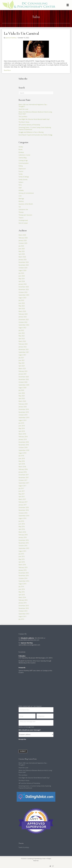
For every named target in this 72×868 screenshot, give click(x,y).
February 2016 (23, 535)
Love (20, 196)
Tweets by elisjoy (24, 847)
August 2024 (22, 270)
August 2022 (22, 328)
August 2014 (22, 584)
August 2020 (22, 388)
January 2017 (23, 505)
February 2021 (23, 371)
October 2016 (23, 513)
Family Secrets (23, 180)
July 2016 (21, 521)
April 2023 (22, 309)
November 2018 (24, 445)
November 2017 (24, 478)
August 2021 (22, 355)
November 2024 (24, 265)
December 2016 (24, 507)
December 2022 (24, 320)
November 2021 (24, 349)
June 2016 (22, 524)
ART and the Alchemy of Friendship (29, 125)
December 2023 (24, 287)
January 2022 (23, 347)
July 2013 (21, 619)
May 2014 (22, 592)
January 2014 (23, 603)
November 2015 (24, 543)
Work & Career (23, 223)
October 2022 (23, 322)
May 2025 (22, 251)
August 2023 (22, 298)
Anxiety (21, 147)
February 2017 (23, 502)
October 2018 (23, 447)
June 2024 (22, 276)
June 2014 (22, 589)
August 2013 (22, 616)
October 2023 (23, 292)
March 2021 (22, 369)
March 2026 (22, 235)
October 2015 (23, 546)
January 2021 (23, 374)
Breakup (21, 152)
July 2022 (21, 330)
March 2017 (22, 499)
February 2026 (23, 238)
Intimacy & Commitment (26, 193)
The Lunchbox (23, 117)
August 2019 (22, 420)
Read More (7, 70)
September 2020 (24, 385)
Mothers (21, 201)
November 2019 (24, 412)
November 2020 (24, 379)
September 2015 (24, 548)
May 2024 (22, 279)
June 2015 (22, 556)
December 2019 (24, 409)
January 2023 (23, 317)
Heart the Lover (23, 109)
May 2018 (22, 461)
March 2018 (22, 467)
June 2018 (22, 458)
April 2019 (22, 431)
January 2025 (23, 260)
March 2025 (22, 257)
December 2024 (24, 262)
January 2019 (23, 439)
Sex (20, 207)
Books (21, 149)
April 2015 (22, 562)
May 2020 (22, 396)
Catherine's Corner (24, 155)
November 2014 (24, 576)
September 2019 (24, 418)
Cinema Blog (22, 158)
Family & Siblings (24, 177)
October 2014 (23, 578)
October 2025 (23, 243)
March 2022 (22, 341)
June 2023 (22, 303)
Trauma (21, 218)
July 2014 (21, 587)
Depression (22, 169)
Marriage (21, 199)
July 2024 (21, 273)
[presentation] (33, 745)
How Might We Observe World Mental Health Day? (34, 119)
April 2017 (22, 497)
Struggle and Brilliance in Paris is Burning (31, 132)
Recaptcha (22, 739)
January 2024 (23, 284)
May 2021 (22, 363)
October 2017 (23, 480)
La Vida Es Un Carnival (21, 33)
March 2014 (22, 597)
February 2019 (23, 437)
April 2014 (22, 595)
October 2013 (23, 611)
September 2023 (24, 295)
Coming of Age (23, 160)
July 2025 (21, 246)
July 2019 (21, 423)
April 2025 (22, 254)
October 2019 (23, 415)
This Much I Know (24, 122)
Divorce (21, 171)
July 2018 (21, 456)
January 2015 (23, 570)
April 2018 (22, 464)
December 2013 (24, 606)
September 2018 (24, 450)
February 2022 (23, 344)
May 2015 (22, 559)
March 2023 (22, 311)
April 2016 (22, 529)
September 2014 (24, 581)
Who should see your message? (30, 730)
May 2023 (22, 306)
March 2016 (22, 532)
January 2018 (23, 472)
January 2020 (23, 407)
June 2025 (22, 249)
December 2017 (24, 475)
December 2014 (24, 573)
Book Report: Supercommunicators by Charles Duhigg (35, 135)
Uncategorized (23, 220)
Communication (24, 163)
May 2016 (22, 527)
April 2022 (22, 339)
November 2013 (24, 608)
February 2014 (23, 600)
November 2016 (24, 510)
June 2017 (22, 491)
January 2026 (23, 240)
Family (21, 174)
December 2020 (24, 377)
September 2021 (24, 352)
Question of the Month (26, 204)
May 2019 (22, 428)
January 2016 (23, 537)
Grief (20, 188)
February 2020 (23, 404)
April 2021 (22, 366)
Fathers (21, 182)
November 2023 (24, 289)
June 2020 (22, 393)
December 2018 (24, 442)
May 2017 (22, 494)
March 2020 (22, 401)
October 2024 (23, 268)
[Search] (36, 93)
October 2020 (23, 382)
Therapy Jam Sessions (25, 215)
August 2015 (22, 551)
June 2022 (22, 333)
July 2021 (21, 358)
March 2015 (22, 565)
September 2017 (24, 483)
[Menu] (68, 5)
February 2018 (23, 469)
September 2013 (24, 614)
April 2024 (22, 281)
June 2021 (22, 360)
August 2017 (22, 486)
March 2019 (22, 434)
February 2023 (23, 314)
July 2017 (21, 488)
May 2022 (22, 336)
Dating (21, 166)
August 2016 (22, 518)
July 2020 (21, 390)
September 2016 (24, 516)
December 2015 (24, 540)
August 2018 (22, 453)
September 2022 (24, 325)
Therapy (21, 212)
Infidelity (21, 190)
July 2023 (21, 300)
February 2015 (23, 567)
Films (20, 185)
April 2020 (22, 398)
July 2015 (21, 554)
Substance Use (23, 209)
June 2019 (22, 426)
